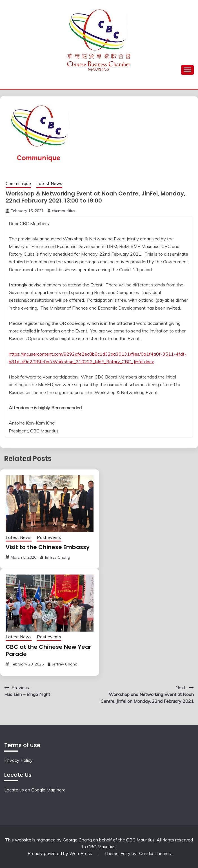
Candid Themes (155, 853)
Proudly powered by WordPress (60, 853)
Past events (49, 537)
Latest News (49, 183)
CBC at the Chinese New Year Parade (48, 650)
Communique (18, 183)
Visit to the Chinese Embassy (48, 547)
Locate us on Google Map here (35, 790)
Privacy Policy (18, 760)
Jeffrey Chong (57, 557)
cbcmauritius (64, 211)
